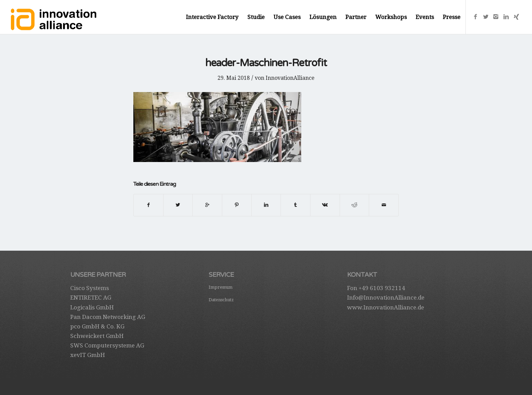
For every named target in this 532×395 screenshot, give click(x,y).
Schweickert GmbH (97, 336)
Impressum (221, 287)
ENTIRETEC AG (91, 298)
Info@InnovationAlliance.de (386, 298)
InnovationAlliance (290, 78)
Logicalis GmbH (92, 307)
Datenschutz (221, 300)
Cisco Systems (90, 288)
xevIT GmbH (88, 355)
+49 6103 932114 (382, 288)
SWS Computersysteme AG (107, 345)
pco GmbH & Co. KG (97, 326)
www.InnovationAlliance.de (386, 307)
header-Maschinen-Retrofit (266, 63)
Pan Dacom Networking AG (108, 317)
